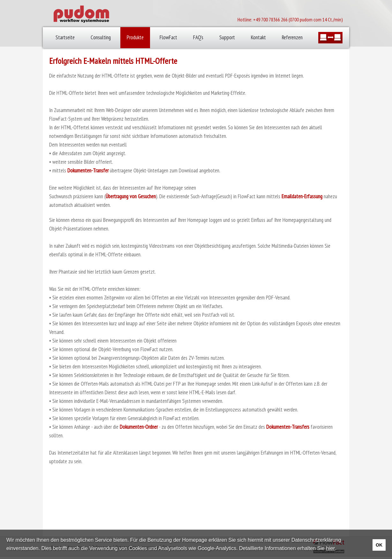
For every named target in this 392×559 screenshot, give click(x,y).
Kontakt (258, 37)
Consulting (101, 37)
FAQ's (198, 37)
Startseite (65, 37)
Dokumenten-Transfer (88, 170)
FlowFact (168, 37)
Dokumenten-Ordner (139, 427)
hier (330, 548)
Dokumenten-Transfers (288, 427)
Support (227, 37)
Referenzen (292, 37)
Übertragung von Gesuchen (131, 196)
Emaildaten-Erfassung (302, 196)
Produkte (135, 37)
